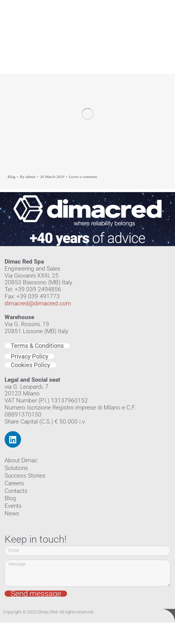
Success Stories (25, 476)
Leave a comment (83, 177)
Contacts (16, 491)
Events (13, 506)
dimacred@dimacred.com (38, 303)
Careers (14, 483)
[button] (165, 28)
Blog (11, 177)
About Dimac (21, 460)
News (12, 513)
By (28, 177)
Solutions (16, 468)
